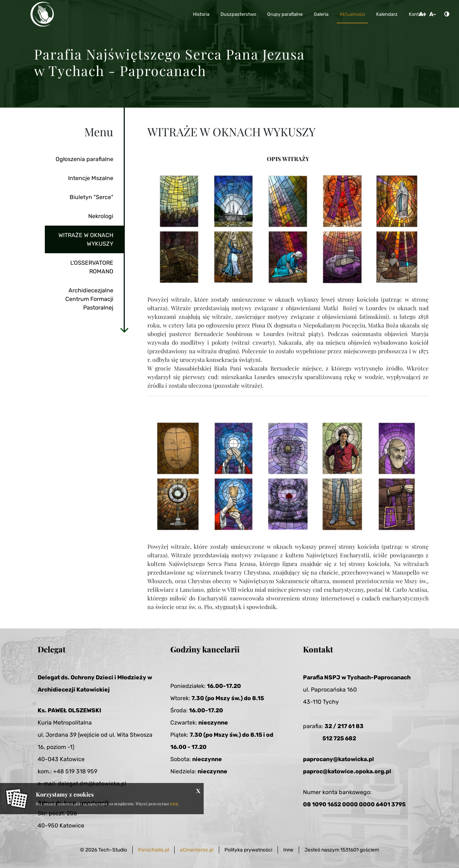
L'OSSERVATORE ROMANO (92, 267)
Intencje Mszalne (91, 178)
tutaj (174, 804)
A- (433, 14)
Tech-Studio (113, 850)
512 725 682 (339, 738)
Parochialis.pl (153, 850)
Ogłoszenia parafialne (84, 159)
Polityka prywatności (248, 850)
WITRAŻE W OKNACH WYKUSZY (86, 239)
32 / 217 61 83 (344, 726)
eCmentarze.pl (197, 850)
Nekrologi (101, 216)
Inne (288, 850)
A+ (423, 14)
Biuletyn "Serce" (91, 197)
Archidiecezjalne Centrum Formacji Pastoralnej (89, 299)
